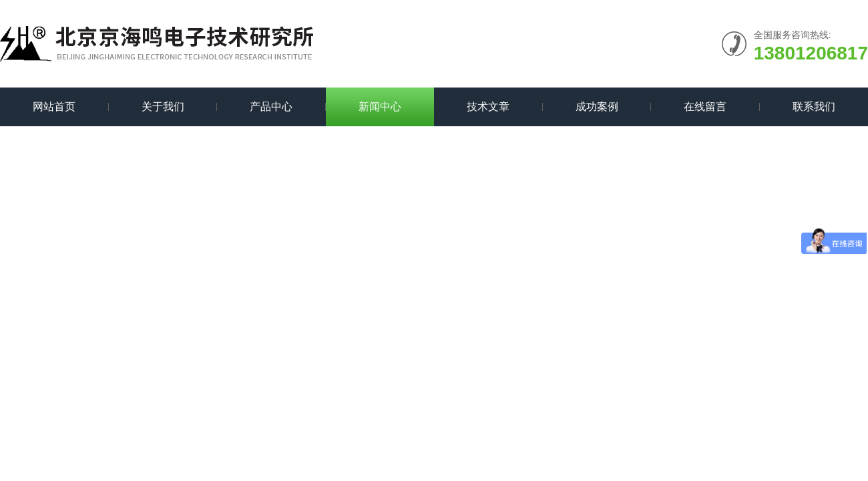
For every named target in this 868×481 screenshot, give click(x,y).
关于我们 (163, 107)
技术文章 (488, 107)
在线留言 (705, 107)
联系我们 (814, 107)
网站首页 (54, 107)
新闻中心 (380, 107)
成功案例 (597, 107)
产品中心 (271, 107)
